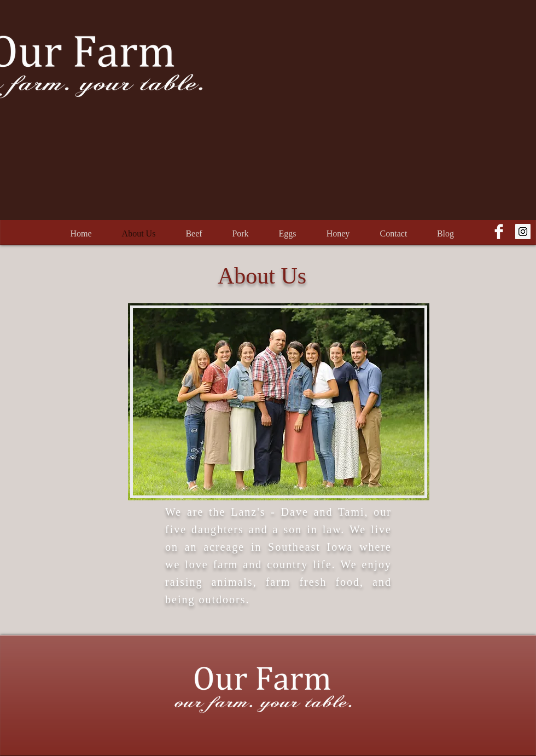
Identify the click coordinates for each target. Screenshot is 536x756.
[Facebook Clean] (499, 232)
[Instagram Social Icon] (523, 232)
